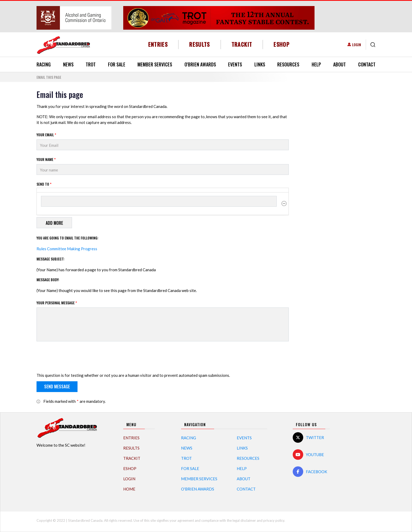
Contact (367, 64)
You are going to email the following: (68, 238)
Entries (158, 44)
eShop (282, 44)
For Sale (117, 64)
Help (316, 64)
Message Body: (48, 280)
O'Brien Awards (200, 64)
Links (260, 64)
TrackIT (242, 44)
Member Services (155, 64)
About (339, 64)
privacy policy (274, 520)
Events (235, 64)
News (68, 64)
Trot (91, 64)
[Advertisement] (336, 169)
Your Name (46, 159)
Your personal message (57, 303)
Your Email (46, 135)
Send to (44, 184)
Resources (288, 64)
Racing (44, 64)
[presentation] (76, 358)
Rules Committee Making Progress (67, 249)
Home (129, 489)
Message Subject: (51, 259)
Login (357, 45)
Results (200, 44)
